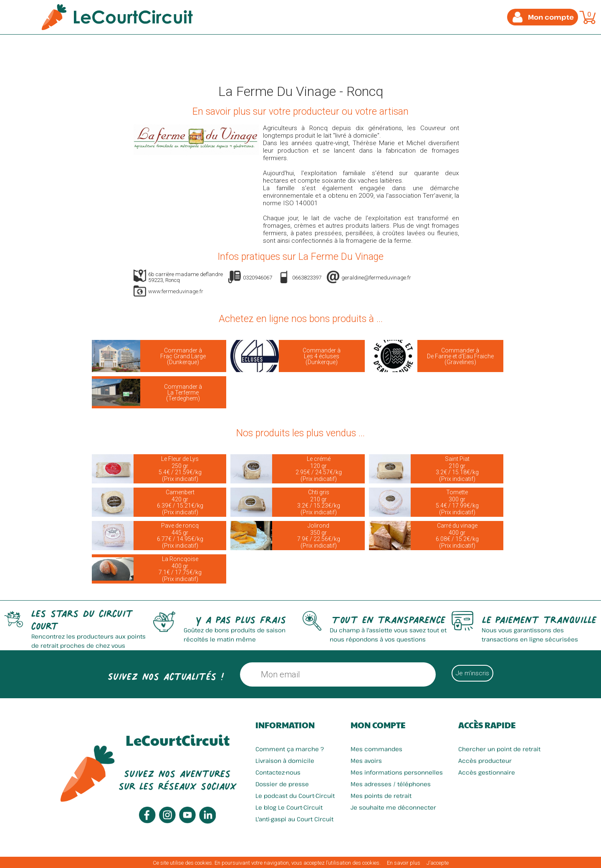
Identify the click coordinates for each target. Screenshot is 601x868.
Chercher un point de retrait (499, 749)
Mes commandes (376, 749)
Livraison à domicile (285, 761)
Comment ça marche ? (290, 749)
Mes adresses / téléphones (391, 784)
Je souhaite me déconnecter (393, 807)
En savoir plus (404, 863)
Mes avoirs (366, 761)
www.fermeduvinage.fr (176, 291)
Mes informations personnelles (397, 772)
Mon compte (378, 725)
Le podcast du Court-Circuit (295, 796)
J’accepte (438, 863)
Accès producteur (485, 761)
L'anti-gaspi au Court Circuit (294, 819)
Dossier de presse (282, 784)
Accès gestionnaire (487, 772)
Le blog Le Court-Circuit (289, 807)
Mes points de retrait (381, 796)
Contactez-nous (278, 772)
